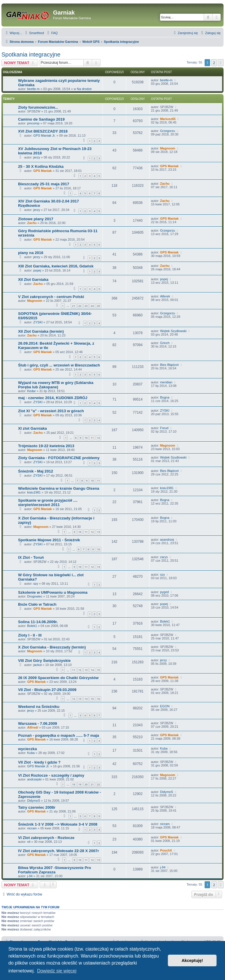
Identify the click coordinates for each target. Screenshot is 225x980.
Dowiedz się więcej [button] (57, 971)
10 (86, 438)
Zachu (165, 184)
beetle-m (33, 89)
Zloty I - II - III (30, 635)
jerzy (37, 157)
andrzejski (34, 779)
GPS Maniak (43, 171)
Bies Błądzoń (169, 365)
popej (37, 270)
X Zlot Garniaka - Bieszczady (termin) (52, 647)
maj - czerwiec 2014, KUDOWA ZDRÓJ (53, 398)
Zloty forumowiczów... (38, 107)
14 (92, 670)
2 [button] (214, 63)
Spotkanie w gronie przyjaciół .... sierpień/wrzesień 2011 (48, 503)
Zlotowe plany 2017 (36, 219)
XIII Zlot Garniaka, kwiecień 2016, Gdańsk (56, 266)
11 (92, 438)
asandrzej (167, 540)
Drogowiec (35, 596)
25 (99, 306)
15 (99, 670)
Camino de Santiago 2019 (41, 119)
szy (36, 584)
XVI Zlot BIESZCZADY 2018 (43, 131)
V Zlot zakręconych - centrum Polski (51, 297)
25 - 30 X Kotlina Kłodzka (41, 166)
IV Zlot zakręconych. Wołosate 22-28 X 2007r (59, 851)
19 (80, 784)
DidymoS (34, 801)
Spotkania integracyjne (31, 54)
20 (86, 784)
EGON (165, 706)
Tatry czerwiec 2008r (37, 807)
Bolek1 (32, 626)
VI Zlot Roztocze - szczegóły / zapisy (51, 775)
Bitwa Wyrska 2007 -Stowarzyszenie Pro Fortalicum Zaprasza (55, 870)
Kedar (31, 391)
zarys (164, 557)
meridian (166, 382)
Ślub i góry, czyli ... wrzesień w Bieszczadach (59, 365)
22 (80, 306)
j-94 (30, 876)
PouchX (166, 850)
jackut (37, 665)
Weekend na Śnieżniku (39, 707)
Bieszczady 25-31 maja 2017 (44, 184)
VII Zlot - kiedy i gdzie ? (39, 762)
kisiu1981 (34, 492)
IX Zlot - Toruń (31, 557)
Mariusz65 (168, 119)
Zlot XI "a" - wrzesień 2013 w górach (51, 411)
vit (29, 842)
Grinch (165, 343)
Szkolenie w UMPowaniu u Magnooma (53, 592)
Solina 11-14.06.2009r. (38, 622)
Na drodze (84, 89)
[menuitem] (34, 33)
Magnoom (168, 148)
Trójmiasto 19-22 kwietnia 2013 (46, 446)
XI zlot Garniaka (32, 428)
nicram (32, 828)
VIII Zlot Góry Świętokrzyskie (44, 661)
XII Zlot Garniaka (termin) (41, 331)
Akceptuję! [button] (192, 960)
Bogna (165, 397)
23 (86, 306)
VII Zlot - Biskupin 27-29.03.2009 (47, 690)
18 (73, 784)
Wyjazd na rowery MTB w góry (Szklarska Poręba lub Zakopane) (56, 385)
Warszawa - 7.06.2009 (38, 723)
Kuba (31, 753)
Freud (164, 428)
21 (73, 306)
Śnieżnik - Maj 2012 (36, 471)
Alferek (165, 296)
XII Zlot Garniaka (33, 280)
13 (99, 532)
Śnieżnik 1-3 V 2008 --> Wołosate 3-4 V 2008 (58, 824)
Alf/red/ (33, 727)
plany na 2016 (31, 253)
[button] (221, 63)
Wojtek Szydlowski (173, 331)
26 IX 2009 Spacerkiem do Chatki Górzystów (58, 678)
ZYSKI (38, 322)
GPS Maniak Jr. (44, 135)
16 (99, 699)
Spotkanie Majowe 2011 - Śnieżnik (49, 540)
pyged (164, 592)
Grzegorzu (167, 131)
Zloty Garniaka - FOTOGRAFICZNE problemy (59, 458)
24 (92, 306)
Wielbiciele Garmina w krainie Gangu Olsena (59, 488)
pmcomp (33, 123)
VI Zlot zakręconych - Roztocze (46, 838)
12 (99, 438)
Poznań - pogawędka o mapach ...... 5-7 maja (59, 735)
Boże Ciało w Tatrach (37, 604)
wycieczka (28, 749)
